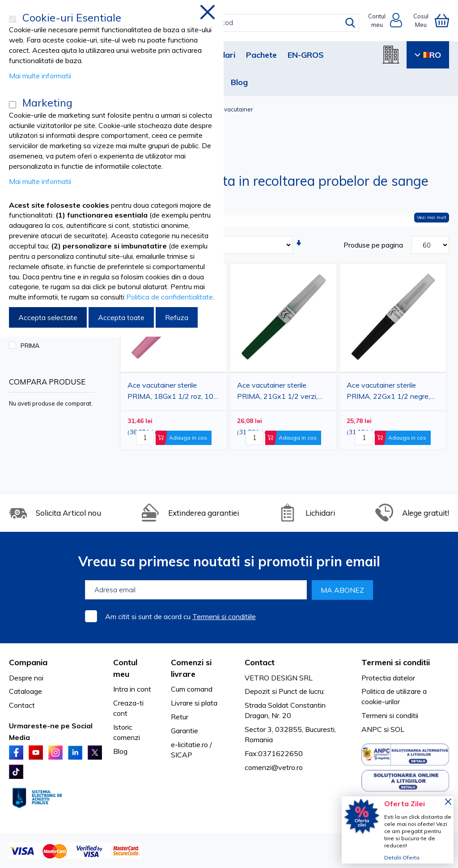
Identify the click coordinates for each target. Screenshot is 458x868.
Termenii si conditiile (224, 616)
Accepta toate (121, 317)
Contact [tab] (260, 662)
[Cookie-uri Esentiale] (13, 19)
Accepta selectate (48, 317)
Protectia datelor (388, 678)
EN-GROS (306, 55)
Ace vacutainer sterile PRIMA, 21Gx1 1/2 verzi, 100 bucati (277, 392)
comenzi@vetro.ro (274, 767)
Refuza (177, 317)
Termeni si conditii (390, 715)
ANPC (372, 729)
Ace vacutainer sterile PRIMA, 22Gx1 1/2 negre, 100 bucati (388, 392)
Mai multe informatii (40, 76)
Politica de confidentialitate (170, 297)
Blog (239, 82)
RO (428, 55)
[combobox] (237, 23)
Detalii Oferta (402, 857)
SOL (397, 729)
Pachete (261, 55)
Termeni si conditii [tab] (396, 662)
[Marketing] (13, 105)
